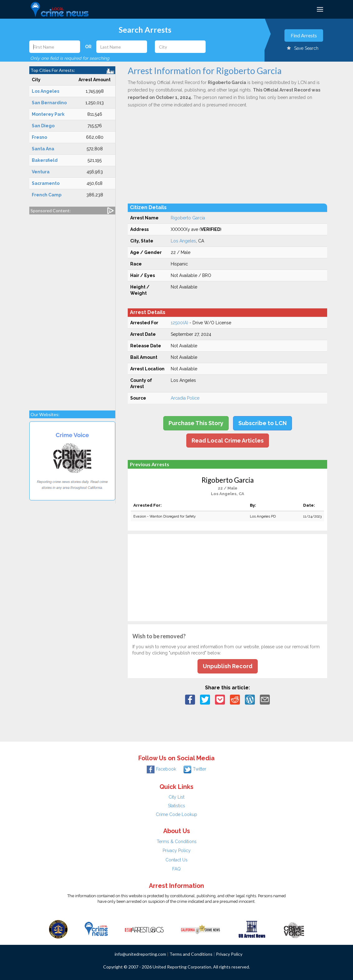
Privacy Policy (177, 851)
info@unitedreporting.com (140, 954)
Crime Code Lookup (176, 814)
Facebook (161, 769)
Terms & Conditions (177, 842)
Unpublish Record (228, 666)
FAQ (176, 869)
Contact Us (176, 860)
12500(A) (179, 323)
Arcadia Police (185, 398)
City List (176, 797)
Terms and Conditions (191, 954)
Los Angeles (183, 241)
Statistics (176, 806)
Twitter (195, 769)
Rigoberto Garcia (188, 218)
